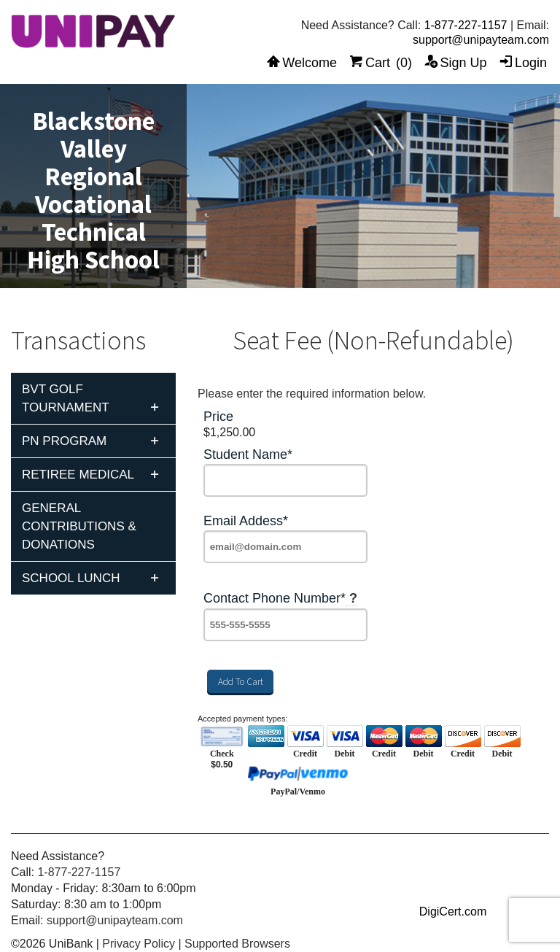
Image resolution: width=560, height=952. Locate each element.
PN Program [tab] (64, 441)
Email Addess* (246, 521)
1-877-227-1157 (466, 25)
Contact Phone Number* (280, 599)
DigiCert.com (453, 912)
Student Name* (248, 455)
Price (218, 417)
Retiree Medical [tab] (78, 475)
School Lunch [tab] (71, 578)
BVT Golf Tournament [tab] (66, 398)
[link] (453, 885)
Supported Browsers (237, 944)
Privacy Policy (139, 944)
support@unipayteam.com (481, 40)
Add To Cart (241, 682)
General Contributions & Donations (79, 526)
